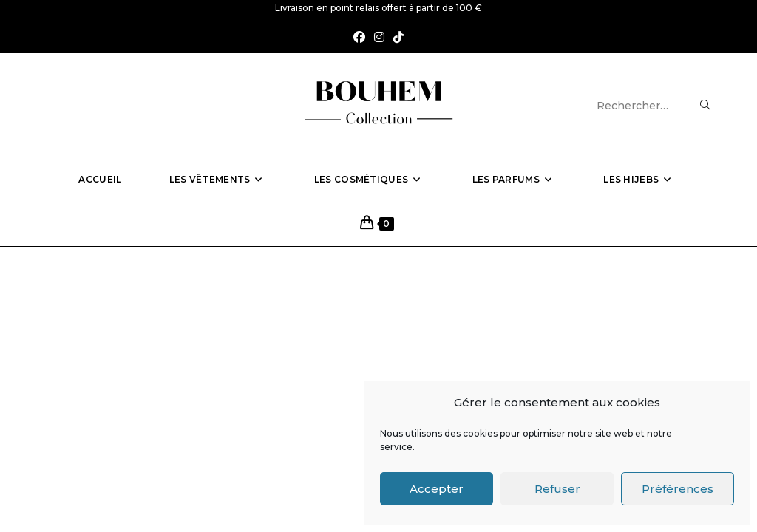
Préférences (678, 489)
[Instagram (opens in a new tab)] (379, 38)
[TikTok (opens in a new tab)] (398, 38)
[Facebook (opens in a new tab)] (359, 38)
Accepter (437, 489)
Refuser (557, 489)
